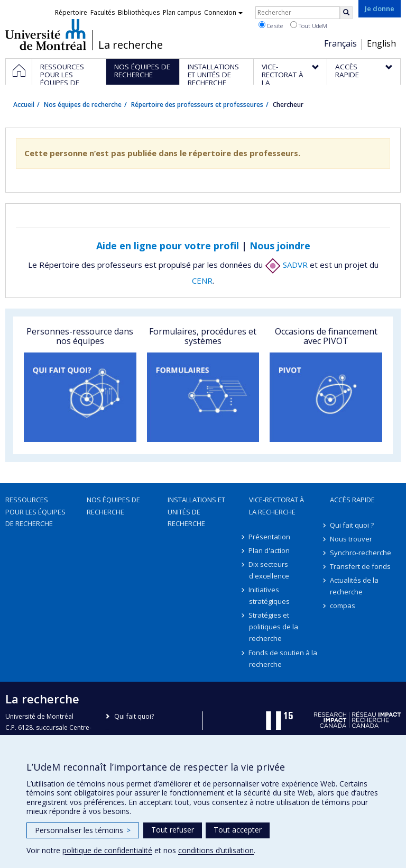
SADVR (286, 265)
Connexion (223, 12)
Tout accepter (238, 830)
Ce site (271, 25)
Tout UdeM (309, 25)
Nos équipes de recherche (83, 105)
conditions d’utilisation (216, 850)
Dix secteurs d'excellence (269, 570)
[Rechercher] (346, 13)
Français (340, 43)
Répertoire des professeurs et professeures (197, 105)
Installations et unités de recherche (196, 511)
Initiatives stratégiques (269, 595)
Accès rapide (352, 500)
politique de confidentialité (107, 850)
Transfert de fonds (360, 566)
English (381, 43)
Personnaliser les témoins (83, 830)
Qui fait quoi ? (352, 525)
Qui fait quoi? (134, 716)
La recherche (131, 45)
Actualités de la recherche (354, 586)
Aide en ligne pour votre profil (168, 246)
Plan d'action (270, 550)
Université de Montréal (46, 34)
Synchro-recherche (361, 553)
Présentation (270, 537)
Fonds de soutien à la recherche (283, 658)
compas (343, 605)
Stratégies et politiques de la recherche (274, 627)
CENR (202, 281)
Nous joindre (280, 246)
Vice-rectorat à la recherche (276, 505)
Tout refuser (173, 830)
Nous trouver (351, 539)
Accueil (24, 105)
